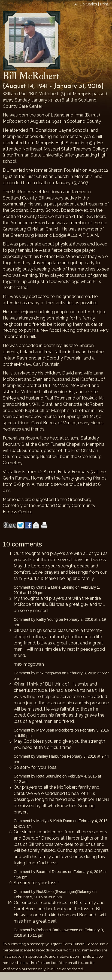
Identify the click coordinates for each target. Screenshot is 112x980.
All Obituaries (86, 4)
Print (104, 4)
